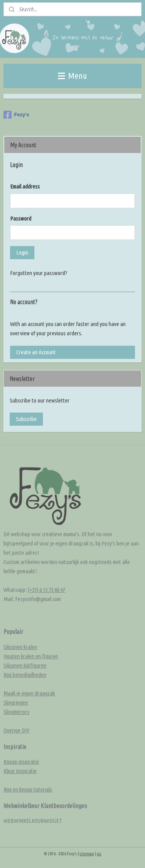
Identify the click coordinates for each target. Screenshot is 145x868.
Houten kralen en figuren (31, 656)
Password (21, 218)
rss (99, 854)
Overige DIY (16, 730)
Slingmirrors (16, 712)
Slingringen (16, 702)
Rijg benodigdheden (25, 675)
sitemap (87, 854)
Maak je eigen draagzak (29, 693)
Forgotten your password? (39, 273)
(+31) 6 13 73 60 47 (46, 590)
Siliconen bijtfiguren (25, 665)
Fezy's (16, 115)
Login (22, 252)
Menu (72, 76)
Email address (25, 186)
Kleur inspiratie (20, 771)
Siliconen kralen (20, 647)
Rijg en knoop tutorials (28, 789)
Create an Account (36, 352)
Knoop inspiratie (21, 762)
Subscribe (26, 419)
